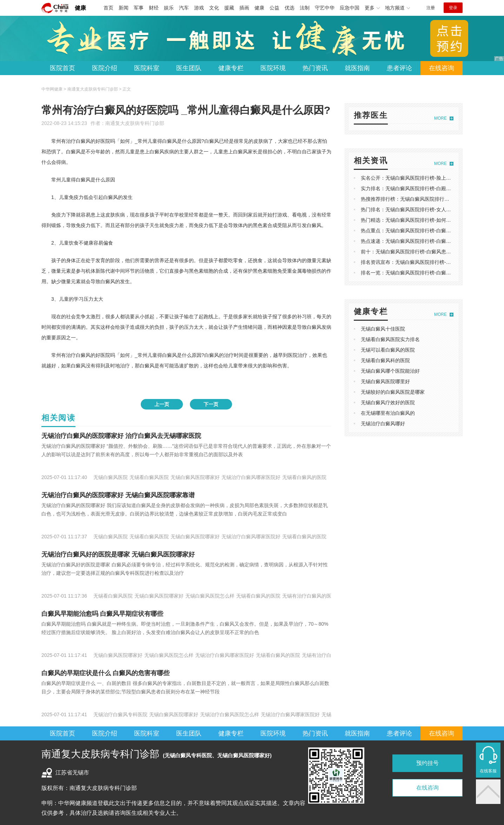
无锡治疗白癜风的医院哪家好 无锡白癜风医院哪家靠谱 (118, 495)
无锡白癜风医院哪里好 (385, 381)
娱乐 (169, 8)
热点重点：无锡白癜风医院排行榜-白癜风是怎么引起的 (421, 231)
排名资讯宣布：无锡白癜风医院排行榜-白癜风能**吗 (418, 262)
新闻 (124, 8)
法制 (305, 8)
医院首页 (62, 68)
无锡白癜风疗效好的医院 (388, 402)
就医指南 (357, 68)
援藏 (229, 8)
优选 (290, 8)
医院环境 (273, 68)
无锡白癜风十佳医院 (383, 329)
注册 (431, 8)
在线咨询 (442, 68)
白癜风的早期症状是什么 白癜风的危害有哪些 (105, 673)
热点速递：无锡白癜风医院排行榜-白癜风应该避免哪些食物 (426, 241)
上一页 (162, 404)
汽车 (184, 8)
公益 (274, 8)
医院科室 (147, 68)
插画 (244, 8)
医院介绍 (105, 68)
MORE (440, 118)
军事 (139, 8)
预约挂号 (427, 763)
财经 (154, 8)
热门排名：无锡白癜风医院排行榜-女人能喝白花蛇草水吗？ (426, 209)
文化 (214, 8)
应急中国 (350, 8)
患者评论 (399, 68)
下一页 (211, 404)
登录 (453, 8)
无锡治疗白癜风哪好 (383, 424)
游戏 (199, 8)
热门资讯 (315, 68)
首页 (108, 8)
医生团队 (189, 68)
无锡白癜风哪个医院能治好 (390, 371)
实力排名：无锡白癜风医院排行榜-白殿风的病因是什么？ (423, 188)
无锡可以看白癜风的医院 (388, 350)
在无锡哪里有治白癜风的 (388, 413)
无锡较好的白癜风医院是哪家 (393, 392)
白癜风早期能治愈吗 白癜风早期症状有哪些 (102, 614)
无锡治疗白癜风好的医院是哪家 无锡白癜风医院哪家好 (118, 554)
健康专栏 (231, 68)
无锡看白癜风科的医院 (385, 360)
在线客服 (488, 771)
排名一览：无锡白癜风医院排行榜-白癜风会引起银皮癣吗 (423, 273)
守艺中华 (325, 8)
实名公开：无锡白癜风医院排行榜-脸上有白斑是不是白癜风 (426, 178)
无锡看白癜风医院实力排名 (390, 339)
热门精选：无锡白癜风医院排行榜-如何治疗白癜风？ (418, 220)
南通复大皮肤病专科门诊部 (135, 123)
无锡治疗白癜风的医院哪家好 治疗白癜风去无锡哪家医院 (121, 436)
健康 (80, 8)
